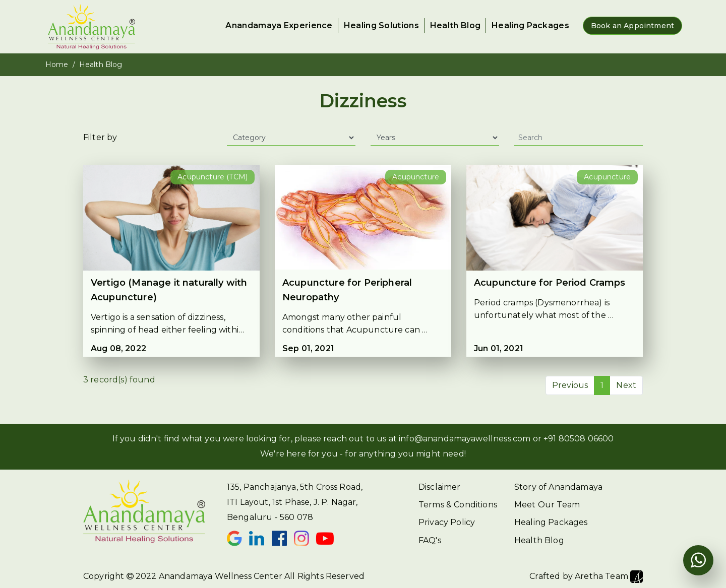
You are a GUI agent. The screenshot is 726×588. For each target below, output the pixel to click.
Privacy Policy (447, 522)
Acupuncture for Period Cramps (550, 283)
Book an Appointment (632, 26)
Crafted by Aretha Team (586, 577)
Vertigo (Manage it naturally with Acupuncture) (169, 290)
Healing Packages (530, 25)
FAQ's (430, 540)
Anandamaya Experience (279, 25)
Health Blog (455, 25)
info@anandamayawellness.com (465, 439)
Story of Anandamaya (558, 487)
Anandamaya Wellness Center (221, 576)
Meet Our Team (547, 505)
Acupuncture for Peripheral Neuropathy (347, 290)
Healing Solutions (381, 25)
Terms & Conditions (458, 505)
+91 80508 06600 (579, 439)
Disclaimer (440, 487)
